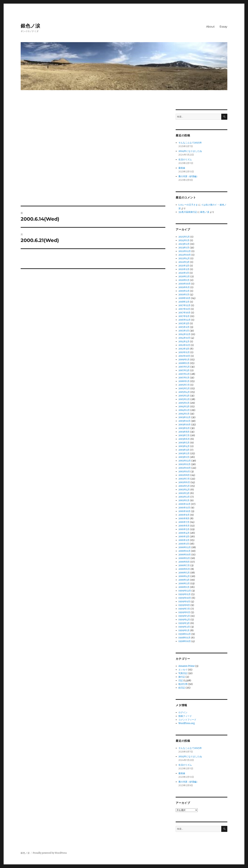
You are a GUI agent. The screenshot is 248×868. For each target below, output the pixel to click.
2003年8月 (184, 432)
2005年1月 (184, 403)
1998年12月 (185, 634)
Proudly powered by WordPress (50, 853)
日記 (181, 680)
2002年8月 (184, 475)
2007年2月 (184, 374)
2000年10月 (185, 555)
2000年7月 (184, 565)
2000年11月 (184, 551)
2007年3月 (184, 370)
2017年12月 (184, 305)
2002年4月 (184, 490)
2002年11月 (184, 464)
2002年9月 (184, 471)
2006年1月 (184, 381)
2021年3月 (184, 266)
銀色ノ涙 (30, 26)
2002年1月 (184, 500)
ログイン (183, 712)
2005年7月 (184, 385)
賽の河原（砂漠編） (188, 176)
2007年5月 (184, 367)
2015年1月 (184, 331)
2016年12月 (185, 320)
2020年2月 (184, 276)
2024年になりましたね (190, 151)
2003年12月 (185, 417)
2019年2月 (184, 291)
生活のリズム (185, 160)
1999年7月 (184, 609)
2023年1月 (184, 248)
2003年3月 (184, 450)
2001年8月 (184, 518)
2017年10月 (184, 313)
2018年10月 (184, 298)
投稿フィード (185, 716)
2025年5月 (184, 237)
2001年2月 (184, 540)
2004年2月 (184, 410)
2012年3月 (184, 349)
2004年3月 (184, 406)
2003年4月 (184, 446)
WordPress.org (187, 723)
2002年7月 (184, 479)
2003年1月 (184, 457)
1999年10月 (185, 598)
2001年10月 (184, 511)
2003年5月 (184, 443)
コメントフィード (187, 720)
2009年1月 (184, 360)
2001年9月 (184, 515)
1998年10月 (185, 641)
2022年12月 (185, 251)
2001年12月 (184, 504)
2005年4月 (184, 392)
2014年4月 (184, 341)
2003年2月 (184, 453)
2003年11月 (184, 421)
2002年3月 (184, 493)
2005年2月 (184, 399)
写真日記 (183, 673)
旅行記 (182, 677)
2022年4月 (184, 258)
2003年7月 (184, 435)
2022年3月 (184, 262)
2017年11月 (184, 309)
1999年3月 (184, 623)
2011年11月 (184, 352)
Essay (223, 27)
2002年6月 (184, 482)
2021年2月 (184, 269)
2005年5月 (184, 388)
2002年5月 (184, 486)
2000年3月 (184, 580)
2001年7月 (184, 522)
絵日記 (182, 688)
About (210, 27)
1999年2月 (184, 627)
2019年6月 (184, 287)
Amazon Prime (187, 666)
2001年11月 (184, 508)
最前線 (182, 168)
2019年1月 (184, 295)
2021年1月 (184, 273)
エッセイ (183, 670)
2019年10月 (185, 284)
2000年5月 (184, 573)
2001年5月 (184, 529)
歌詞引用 (183, 684)
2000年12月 (185, 547)
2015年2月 (184, 327)
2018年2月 (184, 302)
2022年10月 (185, 255)
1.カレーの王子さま (188, 205)
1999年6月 (184, 612)
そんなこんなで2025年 (190, 143)
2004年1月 (184, 414)
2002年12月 (185, 461)
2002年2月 (184, 497)
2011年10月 (184, 356)
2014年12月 (184, 334)
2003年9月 (184, 428)
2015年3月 (184, 323)
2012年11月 (184, 345)
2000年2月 (184, 583)
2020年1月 (184, 280)
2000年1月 (184, 587)
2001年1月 (184, 544)
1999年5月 (184, 616)
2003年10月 (185, 425)
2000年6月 (184, 569)
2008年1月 (184, 363)
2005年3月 (184, 396)
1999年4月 (184, 620)
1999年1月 (184, 630)
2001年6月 (184, 526)
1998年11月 (184, 638)
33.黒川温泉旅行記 (188, 212)
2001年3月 (184, 537)
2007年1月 (184, 378)
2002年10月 (185, 468)
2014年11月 (184, 338)
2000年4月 (184, 576)
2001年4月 (184, 533)
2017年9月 (184, 316)
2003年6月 (184, 439)
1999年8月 (184, 605)
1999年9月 (184, 602)
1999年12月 (185, 591)
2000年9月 (184, 558)
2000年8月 (184, 562)
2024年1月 (184, 240)
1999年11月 (185, 594)
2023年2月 (184, 244)
